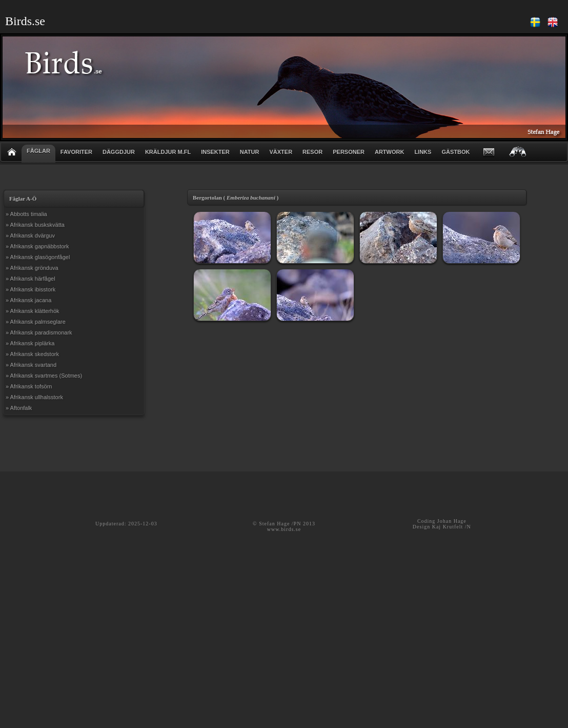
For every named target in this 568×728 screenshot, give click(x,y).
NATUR (250, 152)
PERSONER (349, 152)
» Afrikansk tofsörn (29, 386)
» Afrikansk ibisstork (31, 289)
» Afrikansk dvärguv (30, 235)
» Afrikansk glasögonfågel (38, 257)
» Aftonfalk (19, 408)
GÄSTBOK (455, 152)
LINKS (423, 152)
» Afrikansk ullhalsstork (34, 397)
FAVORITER (76, 152)
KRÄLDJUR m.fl (168, 152)
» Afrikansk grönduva (32, 268)
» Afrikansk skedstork (32, 354)
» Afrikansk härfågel (31, 279)
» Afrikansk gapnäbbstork (37, 246)
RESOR (312, 152)
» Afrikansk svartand (31, 365)
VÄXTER (281, 152)
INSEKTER (215, 152)
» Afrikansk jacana (28, 300)
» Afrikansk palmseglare (36, 322)
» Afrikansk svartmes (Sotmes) (44, 376)
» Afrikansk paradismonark (39, 332)
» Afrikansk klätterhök (33, 311)
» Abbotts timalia (26, 214)
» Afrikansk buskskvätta (35, 225)
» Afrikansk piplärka (30, 343)
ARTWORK (389, 152)
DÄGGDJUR (119, 152)
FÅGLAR (38, 151)
